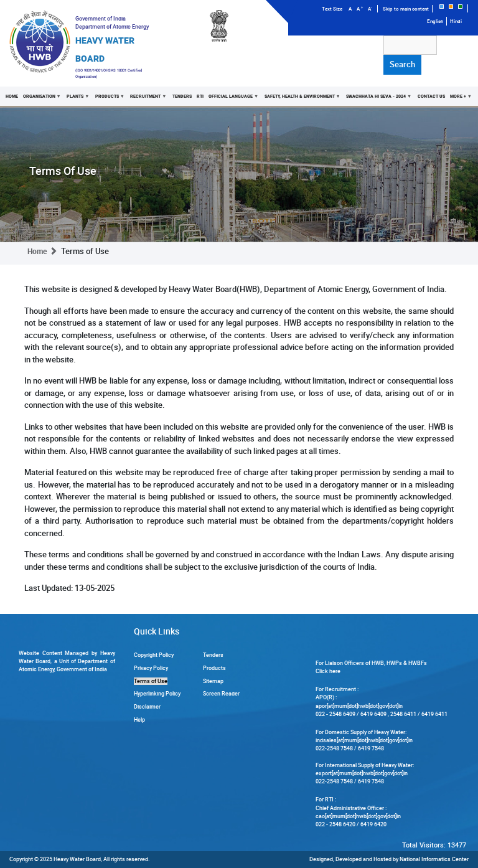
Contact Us (431, 96)
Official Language (232, 100)
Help (139, 720)
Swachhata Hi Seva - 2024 (377, 100)
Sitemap (213, 681)
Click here (328, 671)
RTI (200, 96)
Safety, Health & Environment (301, 100)
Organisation (41, 100)
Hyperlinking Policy (157, 694)
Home (12, 96)
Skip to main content (406, 9)
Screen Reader (221, 694)
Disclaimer (147, 707)
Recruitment (148, 100)
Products (109, 100)
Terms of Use (151, 681)
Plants (77, 100)
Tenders (182, 96)
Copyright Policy (154, 655)
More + (459, 100)
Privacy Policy (151, 668)
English (435, 21)
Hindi (456, 21)
